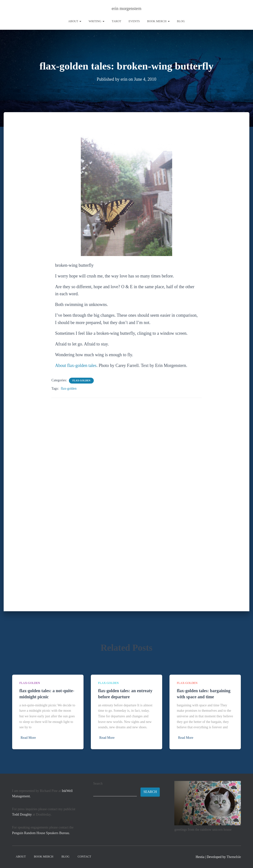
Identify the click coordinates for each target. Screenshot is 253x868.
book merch (158, 21)
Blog (181, 21)
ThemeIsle (234, 857)
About (75, 21)
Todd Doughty (22, 814)
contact (84, 857)
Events (134, 21)
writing (97, 21)
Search (98, 784)
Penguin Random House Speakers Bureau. (41, 833)
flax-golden (81, 380)
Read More (28, 738)
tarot (117, 21)
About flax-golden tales (76, 365)
